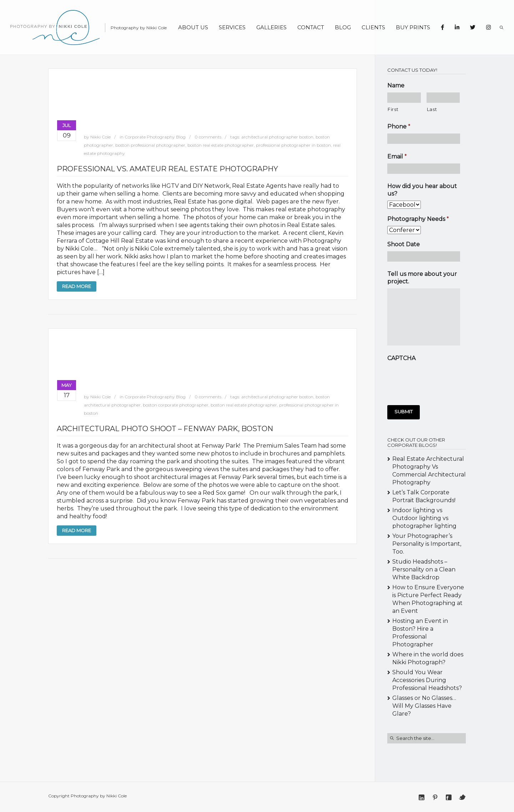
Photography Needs (418, 219)
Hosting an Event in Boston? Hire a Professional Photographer (420, 633)
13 (341, 380)
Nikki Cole (100, 137)
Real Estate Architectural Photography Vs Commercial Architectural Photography (429, 471)
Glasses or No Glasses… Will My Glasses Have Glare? (424, 706)
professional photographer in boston (293, 145)
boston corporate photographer (176, 405)
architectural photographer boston (277, 137)
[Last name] (443, 98)
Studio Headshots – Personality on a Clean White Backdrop (424, 569)
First (393, 109)
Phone (399, 127)
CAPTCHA (401, 358)
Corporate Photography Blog (155, 137)
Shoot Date (404, 244)
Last (432, 109)
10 (324, 380)
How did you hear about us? (422, 190)
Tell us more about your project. (422, 278)
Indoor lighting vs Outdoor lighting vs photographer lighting (424, 518)
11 (330, 380)
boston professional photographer (150, 145)
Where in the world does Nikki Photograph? (428, 658)
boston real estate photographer (221, 145)
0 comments (208, 137)
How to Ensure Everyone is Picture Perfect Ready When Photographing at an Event (428, 599)
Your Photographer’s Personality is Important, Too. (427, 544)
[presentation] (442, 379)
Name (396, 85)
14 (347, 380)
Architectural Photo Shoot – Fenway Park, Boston (165, 429)
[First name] (404, 98)
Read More (77, 286)
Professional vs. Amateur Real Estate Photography (167, 169)
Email (397, 157)
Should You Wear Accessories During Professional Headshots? (427, 680)
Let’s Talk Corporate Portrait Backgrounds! (424, 496)
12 (335, 380)
